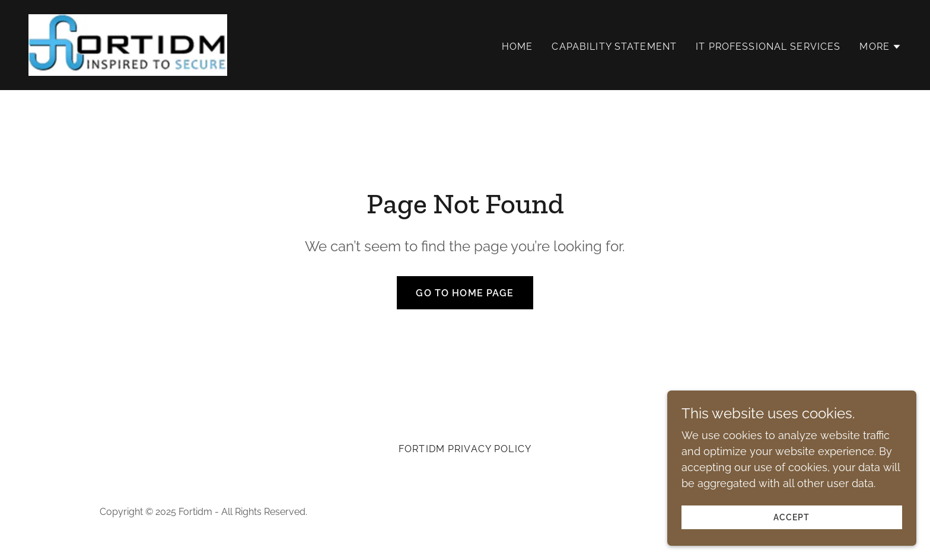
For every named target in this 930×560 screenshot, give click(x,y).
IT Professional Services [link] (768, 47)
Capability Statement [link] (614, 47)
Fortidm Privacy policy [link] (465, 449)
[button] (880, 47)
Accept (797, 517)
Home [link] (517, 47)
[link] (128, 44)
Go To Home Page (465, 293)
